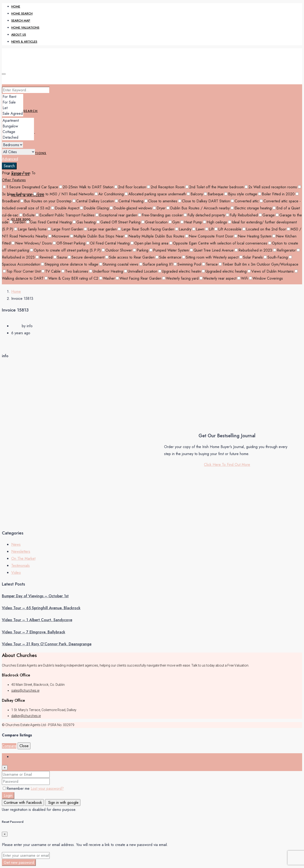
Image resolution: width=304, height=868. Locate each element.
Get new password (19, 862)
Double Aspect (65, 208)
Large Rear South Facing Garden (146, 229)
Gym (174, 222)
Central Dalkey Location (93, 201)
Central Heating (129, 201)
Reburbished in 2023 (253, 250)
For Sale (13, 102)
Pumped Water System (169, 250)
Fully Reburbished (242, 215)
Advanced (10, 159)
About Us (19, 35)
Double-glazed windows (131, 208)
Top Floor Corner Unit (22, 271)
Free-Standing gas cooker (160, 215)
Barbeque (214, 194)
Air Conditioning (109, 194)
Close (24, 746)
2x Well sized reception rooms (271, 187)
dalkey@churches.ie (26, 716)
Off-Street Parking (69, 243)
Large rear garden (100, 229)
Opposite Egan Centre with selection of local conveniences (218, 243)
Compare (9, 746)
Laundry (183, 229)
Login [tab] (16, 757)
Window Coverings (266, 278)
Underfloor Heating (106, 271)
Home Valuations (25, 28)
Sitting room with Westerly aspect (210, 257)
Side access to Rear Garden (130, 257)
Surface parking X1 (156, 264)
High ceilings (215, 222)
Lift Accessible (228, 229)
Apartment (18, 121)
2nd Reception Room (166, 187)
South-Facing (276, 257)
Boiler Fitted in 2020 (276, 194)
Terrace (210, 264)
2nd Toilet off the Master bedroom (215, 187)
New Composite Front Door (209, 236)
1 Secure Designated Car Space (30, 187)
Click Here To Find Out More (227, 465)
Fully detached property (204, 215)
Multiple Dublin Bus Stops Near (97, 236)
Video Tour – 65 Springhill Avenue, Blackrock (41, 608)
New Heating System (253, 236)
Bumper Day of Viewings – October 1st (35, 596)
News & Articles (24, 42)
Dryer (159, 208)
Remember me (17, 788)
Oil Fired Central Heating (108, 243)
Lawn (198, 229)
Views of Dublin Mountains (271, 271)
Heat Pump (191, 222)
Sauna (60, 257)
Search (9, 166)
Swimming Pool (187, 264)
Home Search (22, 13)
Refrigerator (284, 250)
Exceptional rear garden (116, 215)
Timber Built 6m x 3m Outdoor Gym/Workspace (259, 264)
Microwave (59, 236)
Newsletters (21, 551)
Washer (107, 278)
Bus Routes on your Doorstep (46, 201)
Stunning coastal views (119, 264)
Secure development (86, 257)
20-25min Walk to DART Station (86, 187)
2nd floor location (130, 187)
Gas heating (84, 222)
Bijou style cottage (241, 194)
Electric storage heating (251, 208)
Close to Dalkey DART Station (204, 201)
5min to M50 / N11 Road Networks (64, 194)
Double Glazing (94, 208)
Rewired (44, 257)
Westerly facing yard (180, 278)
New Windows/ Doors (32, 243)
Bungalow (18, 126)
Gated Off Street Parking (118, 222)
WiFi (243, 278)
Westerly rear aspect (218, 278)
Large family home (30, 229)
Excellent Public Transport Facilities (65, 215)
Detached (18, 137)
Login (8, 796)
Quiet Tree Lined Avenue (212, 250)
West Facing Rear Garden (139, 278)
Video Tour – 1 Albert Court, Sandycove (37, 620)
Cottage (18, 132)
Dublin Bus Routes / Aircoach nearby (198, 208)
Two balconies (75, 271)
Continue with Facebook (23, 803)
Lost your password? (47, 788)
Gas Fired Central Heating (49, 222)
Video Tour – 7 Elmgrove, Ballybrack (34, 632)
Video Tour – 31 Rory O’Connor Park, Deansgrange (47, 644)
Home (16, 6)
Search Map (21, 20)
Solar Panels (251, 257)
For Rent (13, 97)
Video (16, 573)
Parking (141, 250)
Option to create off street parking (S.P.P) (65, 250)
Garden (17, 222)
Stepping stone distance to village (70, 264)
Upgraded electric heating (224, 271)
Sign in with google (63, 803)
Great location (154, 222)
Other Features (14, 180)
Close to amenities (161, 201)
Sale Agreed (13, 114)
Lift (209, 229)
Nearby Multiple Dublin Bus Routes (154, 236)
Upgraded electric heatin (180, 271)
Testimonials (21, 566)
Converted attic (245, 201)
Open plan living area (149, 243)
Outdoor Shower (117, 250)
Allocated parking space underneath (155, 194)
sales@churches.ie (25, 690)
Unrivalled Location (141, 271)
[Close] (5, 768)
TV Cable (51, 271)
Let (13, 108)
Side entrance (168, 257)
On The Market (23, 558)
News (16, 544)
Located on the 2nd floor (264, 229)
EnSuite (27, 215)
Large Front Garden (65, 229)
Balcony (195, 194)
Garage (267, 215)
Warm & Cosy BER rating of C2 (71, 278)
